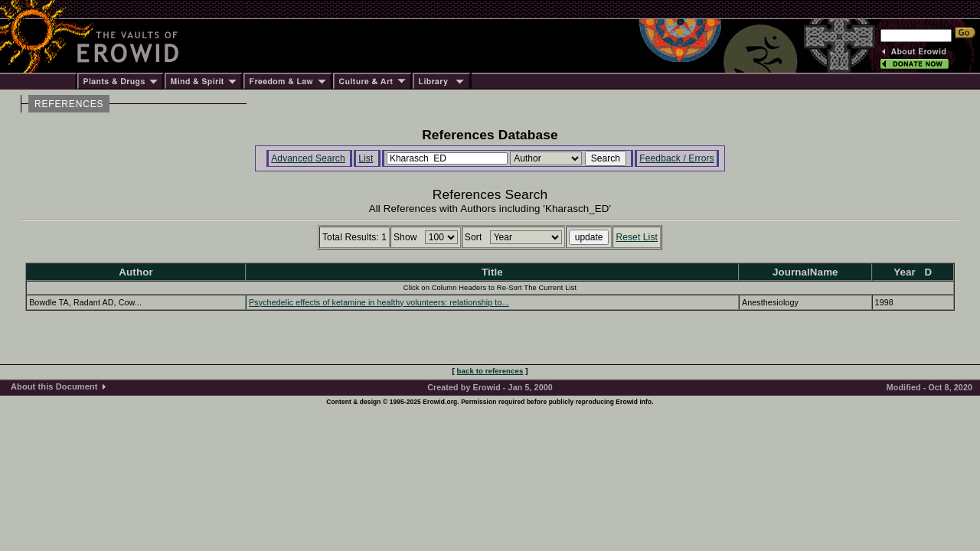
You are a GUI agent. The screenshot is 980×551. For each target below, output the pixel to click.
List (366, 158)
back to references (490, 371)
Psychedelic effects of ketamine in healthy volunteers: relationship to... (379, 302)
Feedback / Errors (676, 158)
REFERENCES (69, 104)
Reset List (637, 237)
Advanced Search (308, 158)
